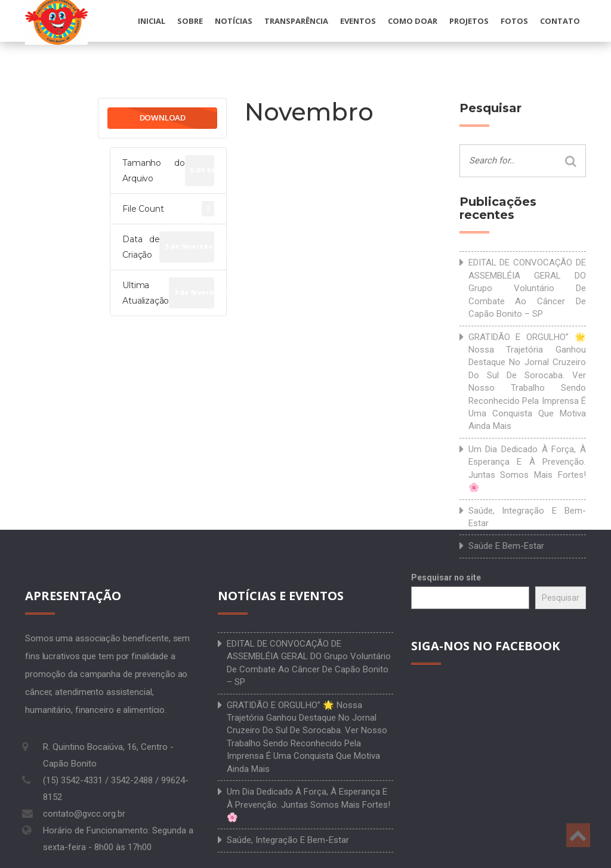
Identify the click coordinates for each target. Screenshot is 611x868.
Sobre (190, 21)
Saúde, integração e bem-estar (527, 517)
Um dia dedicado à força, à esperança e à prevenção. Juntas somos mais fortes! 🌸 (527, 468)
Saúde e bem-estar (506, 546)
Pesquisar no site (446, 577)
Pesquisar (561, 598)
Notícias (234, 21)
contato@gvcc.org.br (84, 814)
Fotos (514, 21)
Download (163, 118)
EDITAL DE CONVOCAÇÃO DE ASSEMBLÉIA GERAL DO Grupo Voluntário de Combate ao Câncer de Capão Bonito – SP (527, 288)
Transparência (296, 21)
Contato (560, 21)
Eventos (358, 21)
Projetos (469, 21)
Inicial (152, 21)
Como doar (413, 21)
